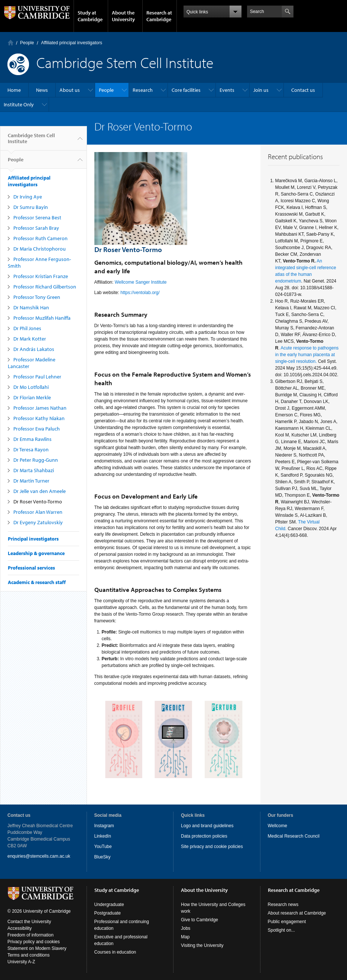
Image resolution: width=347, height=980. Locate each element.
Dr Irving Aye (28, 197)
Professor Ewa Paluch (37, 429)
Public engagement (287, 922)
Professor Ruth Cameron (40, 238)
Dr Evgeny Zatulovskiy (38, 522)
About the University (123, 16)
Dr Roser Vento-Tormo (38, 502)
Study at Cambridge (90, 16)
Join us (261, 90)
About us (70, 90)
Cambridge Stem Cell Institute (31, 141)
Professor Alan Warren (38, 512)
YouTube (103, 847)
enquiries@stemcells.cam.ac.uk (39, 856)
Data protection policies (204, 836)
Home (11, 43)
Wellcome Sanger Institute (141, 282)
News (42, 90)
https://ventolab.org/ (141, 293)
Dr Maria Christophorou (40, 249)
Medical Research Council (294, 836)
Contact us (303, 90)
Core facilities (186, 90)
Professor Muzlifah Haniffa (42, 318)
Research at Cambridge (159, 16)
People (27, 43)
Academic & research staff (37, 582)
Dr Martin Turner (31, 481)
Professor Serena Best (37, 217)
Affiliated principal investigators (72, 43)
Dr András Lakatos (34, 349)
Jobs (186, 928)
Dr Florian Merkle (32, 397)
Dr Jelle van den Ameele (40, 491)
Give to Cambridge (200, 920)
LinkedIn (103, 836)
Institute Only (19, 104)
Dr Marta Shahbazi (34, 470)
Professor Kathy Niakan (39, 418)
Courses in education (115, 952)
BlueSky (103, 857)
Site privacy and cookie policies (212, 847)
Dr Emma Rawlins (33, 439)
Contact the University (29, 922)
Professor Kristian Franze (41, 276)
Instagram (104, 826)
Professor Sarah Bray (36, 228)
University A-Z (21, 962)
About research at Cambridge (297, 913)
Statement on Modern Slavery (37, 948)
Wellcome (278, 826)
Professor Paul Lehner (37, 377)
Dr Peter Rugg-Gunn (36, 460)
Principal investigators (33, 539)
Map (185, 937)
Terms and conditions (28, 955)
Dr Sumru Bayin (31, 207)
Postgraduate (108, 913)
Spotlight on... (281, 930)
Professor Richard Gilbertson (45, 287)
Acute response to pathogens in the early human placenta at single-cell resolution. (307, 355)
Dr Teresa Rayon (31, 449)
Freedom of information (30, 935)
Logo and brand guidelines (207, 826)
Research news (283, 905)
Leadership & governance (36, 553)
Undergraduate (109, 905)
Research (143, 90)
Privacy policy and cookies (34, 942)
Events (227, 90)
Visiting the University (202, 945)
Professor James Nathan (40, 408)
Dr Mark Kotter (30, 339)
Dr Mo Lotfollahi (31, 387)
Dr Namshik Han (31, 307)
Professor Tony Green (37, 297)
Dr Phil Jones (27, 328)
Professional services (31, 568)
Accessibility (20, 928)
